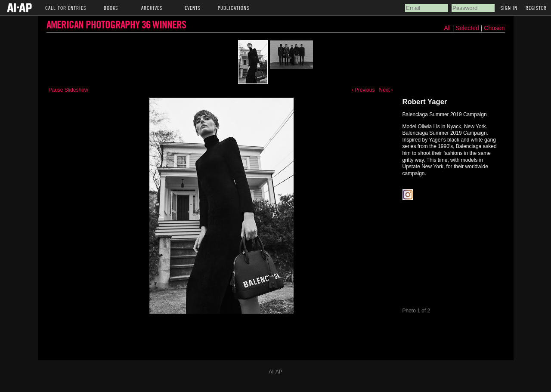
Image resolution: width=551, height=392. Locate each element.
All (447, 28)
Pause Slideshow (68, 90)
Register (536, 8)
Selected (468, 28)
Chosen (494, 28)
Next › (386, 90)
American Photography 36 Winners (116, 24)
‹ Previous (363, 90)
